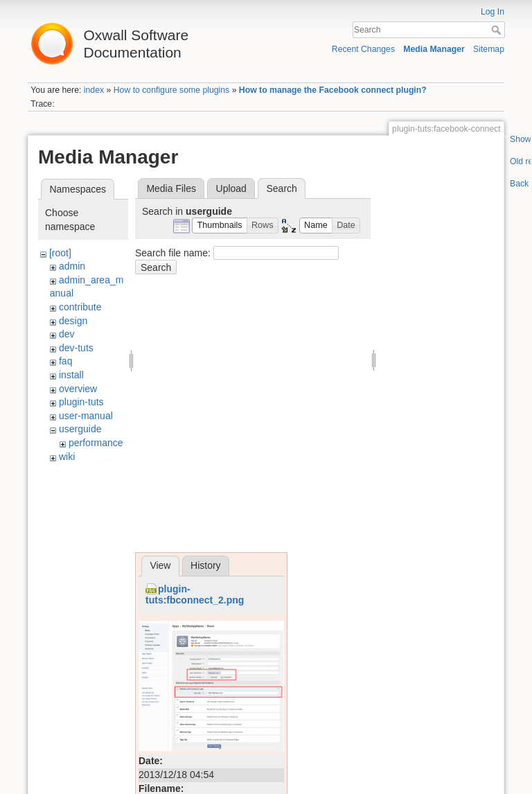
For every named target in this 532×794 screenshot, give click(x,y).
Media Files (171, 188)
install (71, 375)
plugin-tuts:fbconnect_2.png (195, 595)
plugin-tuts (81, 402)
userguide (80, 429)
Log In (493, 12)
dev (67, 334)
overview (78, 389)
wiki (67, 457)
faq (65, 361)
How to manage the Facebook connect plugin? (333, 90)
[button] (220, 226)
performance (96, 443)
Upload (231, 188)
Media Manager (434, 49)
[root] (60, 253)
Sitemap (489, 49)
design (73, 321)
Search (498, 30)
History (206, 565)
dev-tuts (76, 348)
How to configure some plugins (172, 90)
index (94, 90)
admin (72, 266)
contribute (80, 307)
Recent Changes (363, 49)
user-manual (86, 416)
